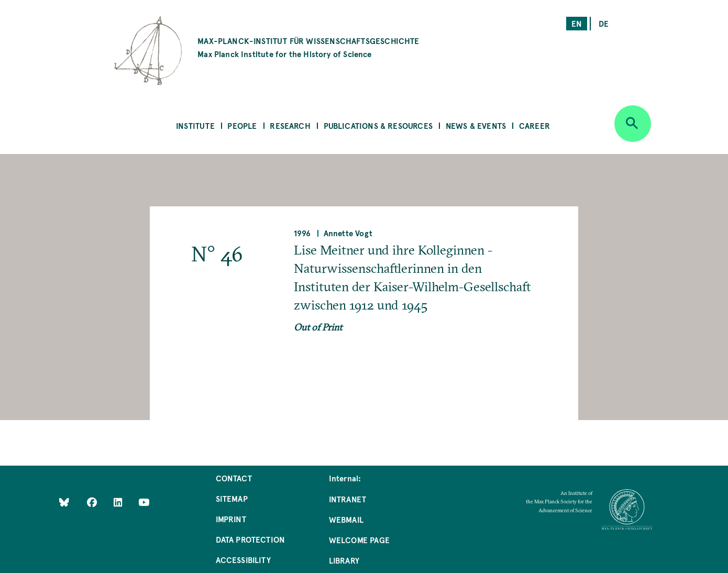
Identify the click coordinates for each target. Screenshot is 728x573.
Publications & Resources (378, 125)
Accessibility (243, 560)
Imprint (231, 519)
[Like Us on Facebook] (93, 502)
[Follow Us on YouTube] (144, 502)
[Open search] (633, 124)
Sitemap (232, 498)
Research (290, 125)
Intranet (348, 499)
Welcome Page (359, 540)
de (604, 23)
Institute (195, 125)
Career (534, 125)
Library (344, 560)
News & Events (476, 125)
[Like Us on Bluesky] (64, 502)
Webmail (346, 519)
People (242, 125)
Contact (234, 478)
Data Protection (251, 539)
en (577, 23)
